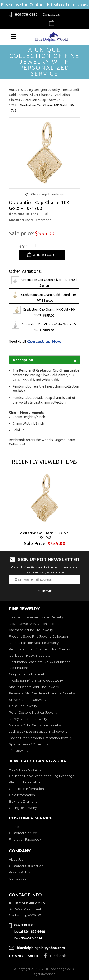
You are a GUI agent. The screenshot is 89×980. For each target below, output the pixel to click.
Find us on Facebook (25, 839)
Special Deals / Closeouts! (29, 744)
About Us (16, 859)
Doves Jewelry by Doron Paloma (34, 624)
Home (14, 827)
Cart (53, 23)
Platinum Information (25, 782)
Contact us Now (44, 341)
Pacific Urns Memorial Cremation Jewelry (41, 738)
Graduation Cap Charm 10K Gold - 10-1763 (44, 535)
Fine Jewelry (19, 751)
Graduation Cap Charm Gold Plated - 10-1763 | (44, 297)
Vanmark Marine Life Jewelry (31, 630)
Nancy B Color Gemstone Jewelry (35, 725)
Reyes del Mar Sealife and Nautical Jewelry (42, 693)
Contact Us (51, 14)
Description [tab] (45, 360)
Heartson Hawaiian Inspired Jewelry (36, 617)
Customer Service (23, 833)
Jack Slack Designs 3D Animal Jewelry (38, 731)
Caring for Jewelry (23, 808)
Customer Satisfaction (26, 866)
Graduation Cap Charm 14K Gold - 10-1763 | (44, 312)
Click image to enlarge (47, 194)
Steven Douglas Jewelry (28, 700)
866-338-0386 (26, 14)
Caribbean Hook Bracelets (30, 655)
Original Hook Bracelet (27, 674)
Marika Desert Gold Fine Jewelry (34, 687)
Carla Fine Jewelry (23, 706)
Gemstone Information (26, 789)
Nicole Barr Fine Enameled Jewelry (36, 680)
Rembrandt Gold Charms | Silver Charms (40, 649)
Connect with (24, 956)
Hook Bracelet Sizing (25, 769)
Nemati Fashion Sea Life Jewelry (34, 643)
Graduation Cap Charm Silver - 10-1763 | (44, 282)
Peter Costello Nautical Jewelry (33, 712)
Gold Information (22, 795)
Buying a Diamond (23, 801)
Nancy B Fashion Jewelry (28, 719)
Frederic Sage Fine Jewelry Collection (38, 636)
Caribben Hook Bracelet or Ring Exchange (42, 776)
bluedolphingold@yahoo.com (41, 948)
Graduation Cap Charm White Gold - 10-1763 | (44, 326)
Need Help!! (17, 342)
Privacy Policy (20, 872)
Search (41, 23)
